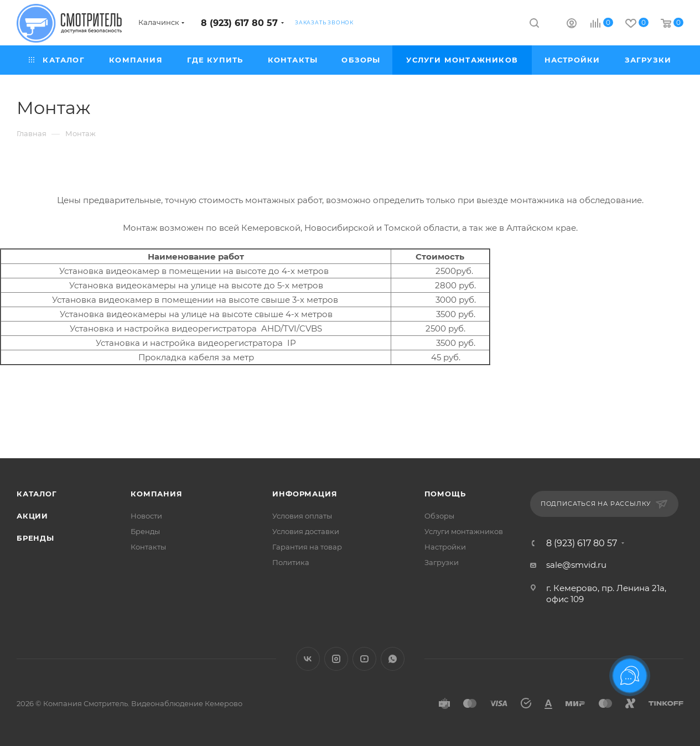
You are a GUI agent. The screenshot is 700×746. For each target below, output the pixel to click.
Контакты (148, 547)
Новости (146, 516)
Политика (291, 562)
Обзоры (439, 516)
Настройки (445, 547)
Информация (305, 494)
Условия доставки (306, 531)
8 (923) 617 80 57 (239, 23)
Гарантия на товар (307, 547)
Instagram (336, 659)
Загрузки (442, 562)
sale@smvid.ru (576, 565)
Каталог (37, 494)
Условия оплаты (302, 516)
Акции (32, 516)
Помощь (445, 494)
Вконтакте (308, 659)
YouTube (364, 659)
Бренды (35, 538)
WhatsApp (393, 659)
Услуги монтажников (464, 531)
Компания (156, 494)
